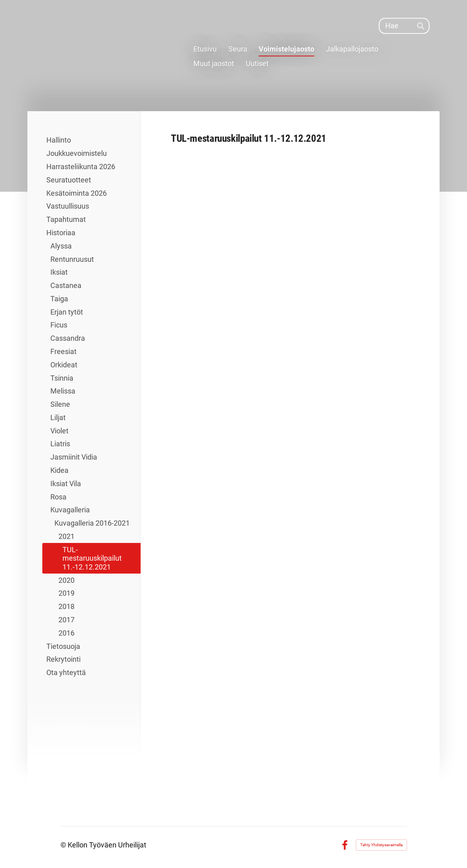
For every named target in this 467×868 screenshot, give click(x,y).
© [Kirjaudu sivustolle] (64, 845)
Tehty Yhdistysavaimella (381, 845)
